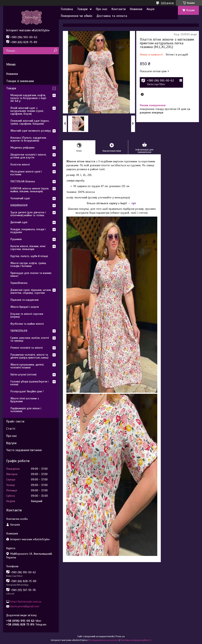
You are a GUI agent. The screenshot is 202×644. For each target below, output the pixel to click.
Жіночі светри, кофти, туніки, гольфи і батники (28, 265)
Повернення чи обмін (77, 16)
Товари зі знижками (20, 81)
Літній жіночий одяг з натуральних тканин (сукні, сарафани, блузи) (27, 111)
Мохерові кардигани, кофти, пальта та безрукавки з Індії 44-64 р (28, 98)
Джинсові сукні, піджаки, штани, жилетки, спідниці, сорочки (31, 291)
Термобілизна (19, 283)
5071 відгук (167, 3)
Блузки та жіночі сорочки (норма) (27, 315)
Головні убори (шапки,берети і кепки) (29, 383)
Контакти (119, 9)
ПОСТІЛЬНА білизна (23, 181)
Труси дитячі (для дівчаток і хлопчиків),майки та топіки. (28, 214)
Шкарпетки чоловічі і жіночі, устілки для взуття (28, 156)
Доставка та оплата (112, 16)
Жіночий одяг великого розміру (31, 131)
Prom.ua (120, 636)
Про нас (102, 9)
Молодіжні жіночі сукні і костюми (26, 173)
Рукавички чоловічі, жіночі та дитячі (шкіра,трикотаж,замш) (29, 356)
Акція (150, 9)
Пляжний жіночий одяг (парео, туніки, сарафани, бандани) (30, 122)
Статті (11, 429)
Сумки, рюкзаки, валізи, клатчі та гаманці (30, 339)
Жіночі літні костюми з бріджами (25, 400)
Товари (82, 9)
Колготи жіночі (20, 165)
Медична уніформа (22, 148)
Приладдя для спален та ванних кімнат (31, 274)
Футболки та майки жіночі (27, 324)
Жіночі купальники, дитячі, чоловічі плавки (27, 366)
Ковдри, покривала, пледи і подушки (28, 231)
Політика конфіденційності (136, 640)
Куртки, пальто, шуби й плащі (29, 256)
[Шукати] (55, 51)
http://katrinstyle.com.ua (26, 601)
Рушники (16, 239)
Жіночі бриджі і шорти (25, 307)
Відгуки (11, 443)
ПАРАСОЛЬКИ (19, 331)
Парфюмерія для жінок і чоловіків (26, 410)
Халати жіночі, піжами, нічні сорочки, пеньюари (28, 248)
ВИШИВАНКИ (19, 205)
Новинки (136, 9)
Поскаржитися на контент (104, 640)
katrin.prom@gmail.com (25, 606)
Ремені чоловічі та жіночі (26, 348)
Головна (67, 9)
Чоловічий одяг (20, 198)
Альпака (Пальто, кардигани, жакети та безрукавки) (28, 139)
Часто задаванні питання (24, 450)
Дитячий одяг (19, 222)
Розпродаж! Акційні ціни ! (27, 391)
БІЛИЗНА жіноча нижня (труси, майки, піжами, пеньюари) (30, 190)
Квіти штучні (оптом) (23, 374)
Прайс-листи (15, 421)
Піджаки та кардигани (24, 300)
